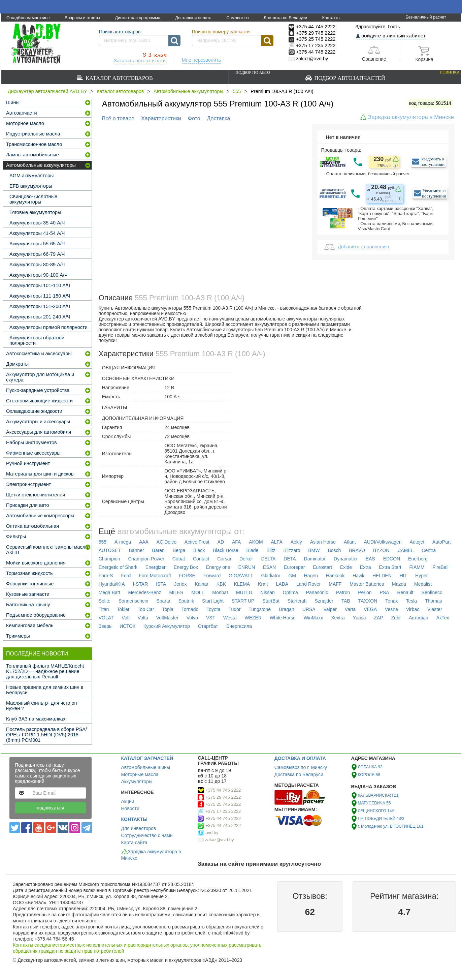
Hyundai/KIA (112, 584)
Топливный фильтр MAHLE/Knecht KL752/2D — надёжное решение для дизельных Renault (45, 671)
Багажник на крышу (28, 605)
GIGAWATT (241, 576)
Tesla (411, 601)
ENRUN (246, 567)
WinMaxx (313, 618)
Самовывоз (237, 18)
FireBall (440, 567)
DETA (290, 559)
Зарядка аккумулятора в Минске (411, 117)
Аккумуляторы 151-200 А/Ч (40, 306)
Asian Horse (323, 542)
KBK (221, 584)
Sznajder (324, 601)
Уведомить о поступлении (433, 162)
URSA (309, 609)
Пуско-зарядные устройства (38, 390)
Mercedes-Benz (144, 592)
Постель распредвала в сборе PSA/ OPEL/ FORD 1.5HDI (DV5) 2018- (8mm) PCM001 (46, 735)
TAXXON (368, 601)
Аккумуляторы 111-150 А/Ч (40, 296)
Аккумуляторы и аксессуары (38, 422)
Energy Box (186, 567)
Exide (346, 567)
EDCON (392, 559)
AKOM (256, 542)
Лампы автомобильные (32, 155)
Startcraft (297, 601)
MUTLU (244, 592)
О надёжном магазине (28, 18)
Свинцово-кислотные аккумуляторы (33, 199)
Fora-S (106, 576)
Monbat (220, 592)
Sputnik (186, 601)
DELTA (268, 559)
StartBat (271, 601)
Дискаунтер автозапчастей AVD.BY (47, 91)
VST (211, 618)
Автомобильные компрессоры (40, 516)
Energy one (218, 567)
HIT (404, 576)
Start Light (213, 601)
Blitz (271, 550)
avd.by (212, 833)
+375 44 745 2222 (223, 790)
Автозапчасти (22, 113)
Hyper (421, 576)
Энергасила (239, 626)
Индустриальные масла (33, 134)
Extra (366, 567)
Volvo (192, 618)
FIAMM (417, 567)
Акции (128, 801)
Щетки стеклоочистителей (36, 495)
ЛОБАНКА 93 (370, 767)
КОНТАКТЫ (134, 819)
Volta (143, 618)
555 (237, 91)
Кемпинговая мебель (30, 625)
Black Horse (225, 550)
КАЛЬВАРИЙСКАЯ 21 (378, 795)
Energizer (156, 567)
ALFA (276, 542)
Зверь (105, 626)
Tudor (234, 609)
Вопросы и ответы (82, 18)
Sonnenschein (134, 601)
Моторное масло (25, 123)
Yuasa (359, 618)
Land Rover (308, 584)
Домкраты (17, 364)
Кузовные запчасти (28, 594)
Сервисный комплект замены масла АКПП (47, 550)
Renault (405, 592)
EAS (370, 559)
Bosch (334, 550)
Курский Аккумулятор (167, 626)
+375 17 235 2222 (223, 811)
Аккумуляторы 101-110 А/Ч (40, 285)
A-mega (123, 542)
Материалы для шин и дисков (40, 474)
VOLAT (106, 618)
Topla (168, 609)
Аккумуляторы (137, 782)
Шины (13, 102)
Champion (109, 559)
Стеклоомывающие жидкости (39, 401)
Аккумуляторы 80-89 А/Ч (37, 265)
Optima (290, 592)
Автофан (419, 618)
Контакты (331, 18)
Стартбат (208, 626)
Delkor (246, 559)
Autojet (417, 542)
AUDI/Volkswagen (383, 542)
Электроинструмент (28, 484)
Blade (253, 550)
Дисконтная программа (138, 18)
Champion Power (146, 559)
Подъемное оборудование (36, 615)
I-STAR (140, 584)
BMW (314, 550)
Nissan (268, 592)
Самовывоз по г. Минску (301, 767)
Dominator (315, 559)
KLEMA (242, 584)
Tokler (123, 609)
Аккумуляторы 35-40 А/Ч (37, 223)
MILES (176, 592)
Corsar (224, 559)
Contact (201, 559)
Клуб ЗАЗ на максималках (36, 719)
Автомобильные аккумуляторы (188, 91)
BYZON (381, 550)
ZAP (378, 618)
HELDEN (382, 576)
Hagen (311, 576)
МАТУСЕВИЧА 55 (374, 803)
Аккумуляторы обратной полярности (37, 340)
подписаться (50, 808)
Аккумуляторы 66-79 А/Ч (37, 254)
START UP (243, 601)
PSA (385, 592)
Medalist (423, 584)
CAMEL (405, 550)
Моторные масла (140, 774)
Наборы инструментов (31, 442)
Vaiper (330, 609)
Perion (365, 592)
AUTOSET (110, 550)
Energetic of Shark (118, 567)
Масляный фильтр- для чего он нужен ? (41, 706)
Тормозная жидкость (29, 573)
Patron (343, 592)
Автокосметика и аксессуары (39, 354)
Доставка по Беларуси (286, 18)
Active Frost (197, 542)
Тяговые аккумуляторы (35, 212)
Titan (104, 609)
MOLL (198, 592)
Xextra (338, 618)
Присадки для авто (28, 505)
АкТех (443, 618)
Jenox (180, 584)
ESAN (269, 567)
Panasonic (317, 592)
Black (199, 550)
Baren (158, 550)
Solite (105, 601)
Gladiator (271, 576)
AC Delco (167, 542)
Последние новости (37, 654)
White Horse (283, 618)
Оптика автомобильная (32, 526)
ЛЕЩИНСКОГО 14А (376, 811)
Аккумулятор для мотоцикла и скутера (40, 377)
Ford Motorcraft (155, 576)
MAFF (335, 584)
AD (221, 542)
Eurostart (322, 567)
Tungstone (260, 609)
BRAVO (357, 550)
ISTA (161, 584)
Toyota (213, 609)
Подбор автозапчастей (348, 75)
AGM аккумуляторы (31, 176)
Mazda (399, 584)
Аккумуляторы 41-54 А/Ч (37, 233)
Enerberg (418, 559)
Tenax (391, 601)
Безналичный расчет (426, 17)
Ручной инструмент (28, 463)
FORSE (187, 576)
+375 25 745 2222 (223, 804)
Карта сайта (134, 843)
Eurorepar (294, 567)
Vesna (391, 609)
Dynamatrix (346, 559)
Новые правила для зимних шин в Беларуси (45, 690)
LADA (282, 584)
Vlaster (435, 609)
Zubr (396, 618)
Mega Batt (109, 592)
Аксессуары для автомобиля (39, 432)
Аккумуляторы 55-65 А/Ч (37, 244)
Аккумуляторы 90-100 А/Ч (39, 275)
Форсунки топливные (30, 584)
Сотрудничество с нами (147, 835)
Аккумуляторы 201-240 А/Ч (40, 317)
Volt (126, 618)
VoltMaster (167, 618)
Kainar (201, 584)
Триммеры (18, 636)
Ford (126, 576)
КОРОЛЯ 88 (369, 775)
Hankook (335, 576)
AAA (144, 542)
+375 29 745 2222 (223, 797)
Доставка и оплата (193, 18)
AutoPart (441, 542)
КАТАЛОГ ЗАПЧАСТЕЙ (147, 758)
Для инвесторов (139, 828)
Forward (212, 576)
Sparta (163, 601)
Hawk (358, 576)
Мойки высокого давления (36, 563)
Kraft (263, 584)
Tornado (190, 609)
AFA (236, 542)
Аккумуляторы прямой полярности (48, 327)
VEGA (370, 609)
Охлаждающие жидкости (34, 411)
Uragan (287, 609)
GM (292, 576)
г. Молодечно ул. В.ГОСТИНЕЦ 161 (390, 826)
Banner (137, 550)
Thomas (434, 601)
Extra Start (390, 567)
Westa (230, 618)
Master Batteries (367, 584)
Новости (130, 808)
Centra (429, 550)
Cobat (179, 559)
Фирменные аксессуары (33, 453)
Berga (179, 550)
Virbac (413, 609)
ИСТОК (127, 626)
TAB (346, 601)
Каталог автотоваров (118, 78)
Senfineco (432, 592)
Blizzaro (292, 550)
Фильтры (16, 537)
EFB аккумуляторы (31, 186)
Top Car (146, 609)
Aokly (296, 542)
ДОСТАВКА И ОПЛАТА (300, 758)
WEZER (253, 618)
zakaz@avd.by (219, 840)
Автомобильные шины (146, 767)
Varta (350, 609)
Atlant (350, 542)
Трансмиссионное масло (34, 144)
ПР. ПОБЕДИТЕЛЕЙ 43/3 (381, 819)
